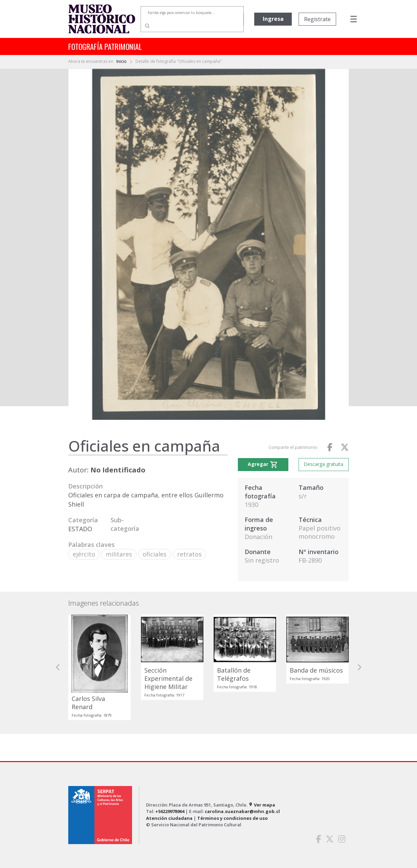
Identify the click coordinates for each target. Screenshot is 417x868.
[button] (58, 667)
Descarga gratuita (323, 464)
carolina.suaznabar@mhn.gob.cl (242, 811)
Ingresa (273, 19)
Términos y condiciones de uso (233, 818)
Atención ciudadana (169, 818)
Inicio (122, 61)
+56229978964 (170, 811)
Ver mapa (262, 805)
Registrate (317, 19)
